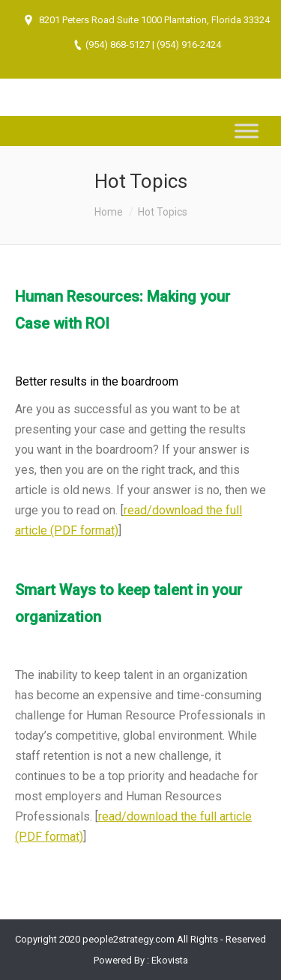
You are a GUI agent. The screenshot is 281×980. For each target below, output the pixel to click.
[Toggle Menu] (247, 131)
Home (109, 212)
